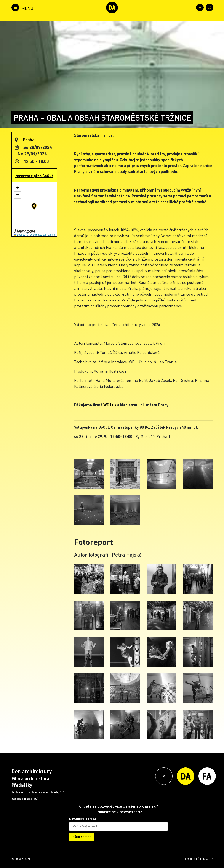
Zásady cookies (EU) (25, 799)
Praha (29, 140)
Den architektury (32, 771)
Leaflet (19, 235)
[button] (34, 206)
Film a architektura (30, 778)
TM (204, 858)
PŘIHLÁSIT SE (82, 837)
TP (211, 858)
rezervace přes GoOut (34, 176)
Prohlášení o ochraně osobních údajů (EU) (39, 792)
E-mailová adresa (83, 819)
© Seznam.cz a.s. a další (41, 235)
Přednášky (22, 785)
